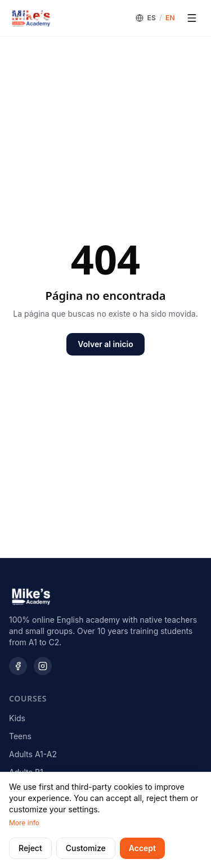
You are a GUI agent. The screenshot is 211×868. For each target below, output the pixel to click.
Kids (17, 718)
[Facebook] (18, 666)
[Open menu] (192, 18)
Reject (30, 848)
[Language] (155, 18)
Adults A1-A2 (33, 754)
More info (24, 823)
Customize (86, 848)
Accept (142, 848)
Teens (20, 736)
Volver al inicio (105, 344)
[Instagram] (43, 666)
